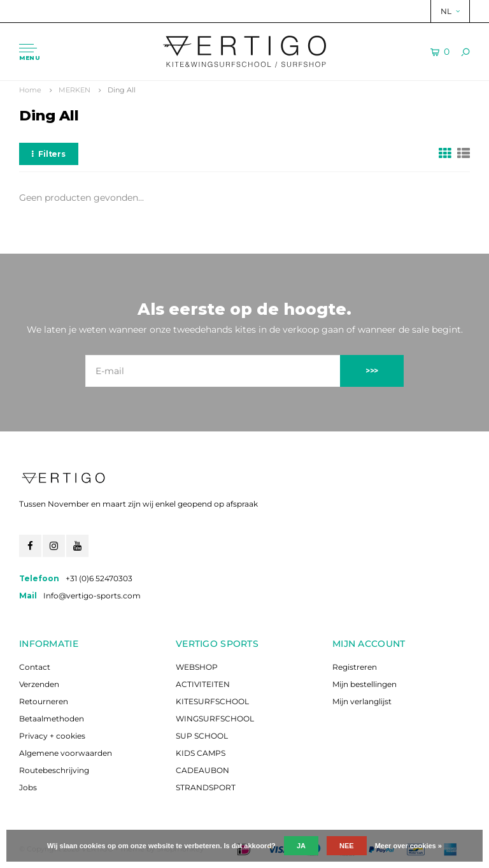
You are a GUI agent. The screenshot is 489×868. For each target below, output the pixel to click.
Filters (49, 154)
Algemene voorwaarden (66, 753)
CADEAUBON (202, 770)
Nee (347, 846)
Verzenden (39, 684)
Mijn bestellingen (365, 684)
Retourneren (44, 701)
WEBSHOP (197, 667)
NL (450, 11)
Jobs (28, 787)
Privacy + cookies (52, 736)
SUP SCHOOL (202, 736)
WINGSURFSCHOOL (215, 719)
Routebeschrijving (54, 770)
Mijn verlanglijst (362, 701)
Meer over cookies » (408, 846)
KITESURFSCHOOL (212, 701)
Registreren (355, 667)
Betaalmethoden (52, 719)
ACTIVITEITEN (203, 684)
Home (30, 90)
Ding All (122, 90)
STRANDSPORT (206, 787)
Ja (301, 846)
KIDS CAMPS (201, 753)
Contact (35, 667)
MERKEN (74, 90)
